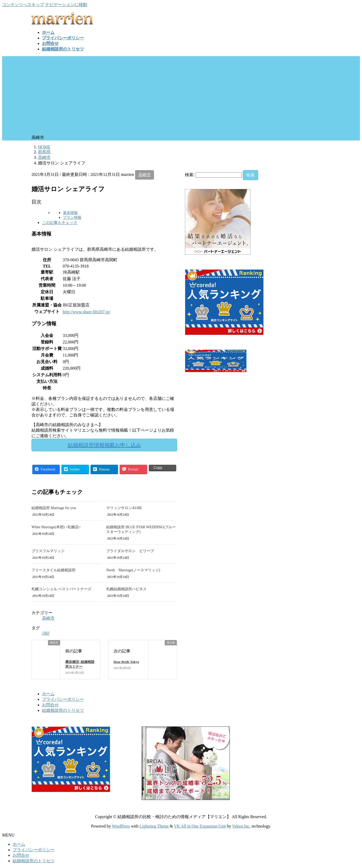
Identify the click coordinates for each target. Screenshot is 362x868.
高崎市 (145, 175)
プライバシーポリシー (63, 699)
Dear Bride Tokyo (126, 662)
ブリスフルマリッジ (48, 551)
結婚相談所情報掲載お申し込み (104, 445)
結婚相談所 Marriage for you (54, 508)
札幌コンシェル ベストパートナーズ (61, 589)
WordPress (121, 826)
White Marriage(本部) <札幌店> (56, 527)
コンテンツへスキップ (23, 5)
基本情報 (70, 213)
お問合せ (50, 705)
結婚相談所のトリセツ (63, 710)
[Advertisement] (181, 96)
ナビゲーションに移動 (66, 5)
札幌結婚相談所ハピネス (126, 589)
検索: (190, 175)
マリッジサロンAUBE (124, 508)
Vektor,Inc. (241, 826)
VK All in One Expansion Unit (200, 826)
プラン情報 (72, 218)
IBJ (46, 633)
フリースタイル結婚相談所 (54, 570)
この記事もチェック (60, 223)
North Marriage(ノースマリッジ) (133, 570)
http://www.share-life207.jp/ (86, 312)
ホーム (48, 694)
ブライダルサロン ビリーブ (130, 551)
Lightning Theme (154, 826)
